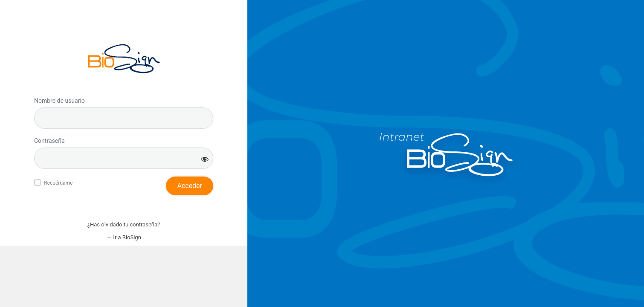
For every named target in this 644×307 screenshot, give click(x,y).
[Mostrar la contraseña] (205, 159)
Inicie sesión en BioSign (124, 59)
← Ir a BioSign (124, 237)
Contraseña (49, 141)
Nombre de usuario (59, 101)
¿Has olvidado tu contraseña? (124, 224)
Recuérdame (58, 183)
